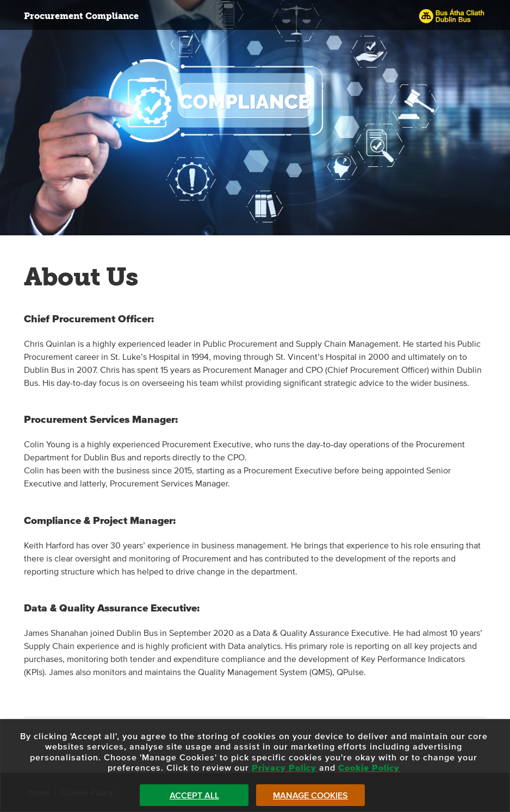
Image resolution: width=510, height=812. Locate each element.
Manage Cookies (310, 796)
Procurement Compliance (81, 16)
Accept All (194, 796)
